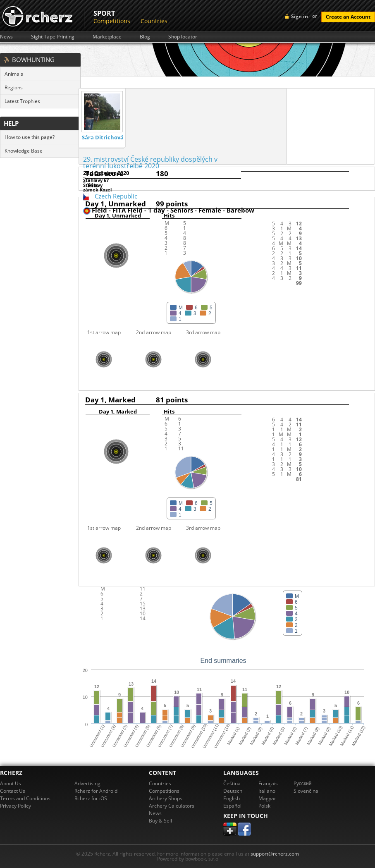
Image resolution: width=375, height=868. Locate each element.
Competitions (112, 21)
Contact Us (13, 791)
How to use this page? (30, 137)
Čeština (232, 783)
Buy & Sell (160, 821)
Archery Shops (166, 798)
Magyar (267, 798)
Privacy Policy (16, 806)
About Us (11, 783)
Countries (154, 21)
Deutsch (233, 791)
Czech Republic (116, 196)
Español (232, 806)
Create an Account (348, 17)
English (232, 798)
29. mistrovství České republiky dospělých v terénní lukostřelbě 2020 (150, 163)
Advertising (87, 783)
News (6, 37)
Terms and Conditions (25, 798)
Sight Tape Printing (53, 37)
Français (268, 783)
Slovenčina (306, 791)
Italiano (267, 791)
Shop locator (183, 37)
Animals (14, 74)
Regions (14, 87)
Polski (265, 806)
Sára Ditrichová (103, 137)
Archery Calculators (172, 806)
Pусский (303, 783)
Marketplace (107, 37)
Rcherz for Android (96, 791)
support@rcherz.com (275, 854)
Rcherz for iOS (91, 798)
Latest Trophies (22, 101)
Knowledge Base (24, 151)
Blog (145, 37)
